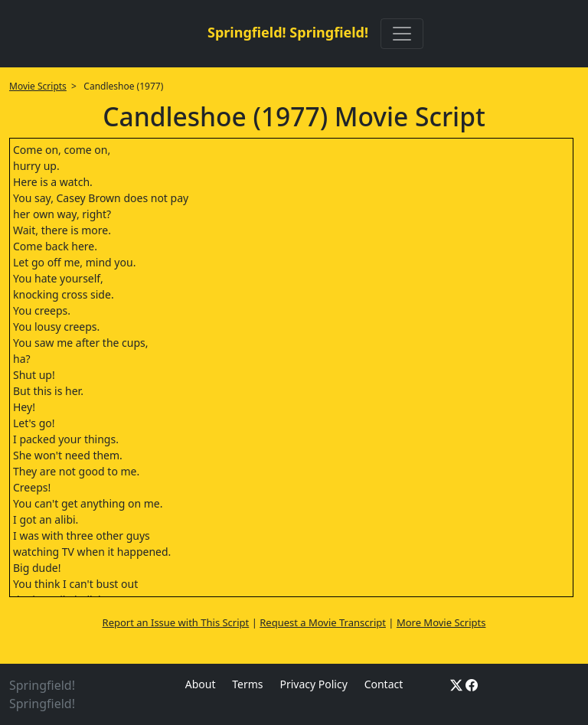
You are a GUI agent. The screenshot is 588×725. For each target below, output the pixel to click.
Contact (384, 684)
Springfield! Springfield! (288, 32)
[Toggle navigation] (402, 34)
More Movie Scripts (441, 622)
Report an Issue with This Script (176, 622)
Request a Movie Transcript (323, 622)
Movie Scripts (38, 86)
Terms (247, 684)
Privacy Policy (313, 684)
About (201, 684)
